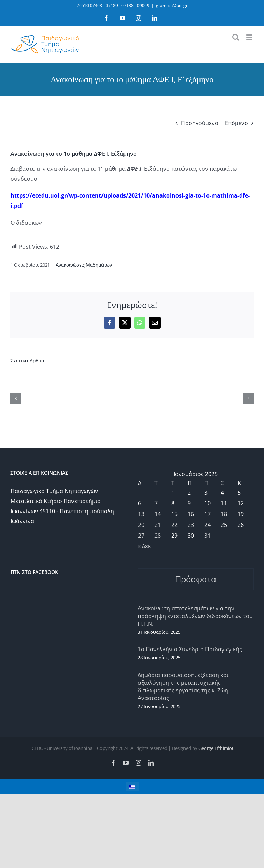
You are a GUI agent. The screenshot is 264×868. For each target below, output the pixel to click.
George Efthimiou (217, 748)
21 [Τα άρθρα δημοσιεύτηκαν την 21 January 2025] (158, 525)
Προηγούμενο (200, 123)
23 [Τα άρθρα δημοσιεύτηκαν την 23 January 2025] (191, 525)
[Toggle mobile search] (236, 37)
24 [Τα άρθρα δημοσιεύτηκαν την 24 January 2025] (208, 525)
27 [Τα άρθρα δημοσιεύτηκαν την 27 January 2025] (141, 536)
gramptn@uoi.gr (172, 5)
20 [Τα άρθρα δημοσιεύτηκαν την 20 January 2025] (141, 525)
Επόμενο (236, 123)
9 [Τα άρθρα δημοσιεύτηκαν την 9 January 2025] (189, 503)
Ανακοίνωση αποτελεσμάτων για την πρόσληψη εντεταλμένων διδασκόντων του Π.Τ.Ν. (195, 616)
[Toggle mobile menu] (250, 37)
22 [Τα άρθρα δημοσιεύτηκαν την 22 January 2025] (174, 525)
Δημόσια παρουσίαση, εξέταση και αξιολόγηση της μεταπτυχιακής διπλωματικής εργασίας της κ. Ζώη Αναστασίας (183, 686)
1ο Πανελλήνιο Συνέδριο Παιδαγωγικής (190, 649)
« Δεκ (144, 546)
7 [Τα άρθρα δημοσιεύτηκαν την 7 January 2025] (156, 503)
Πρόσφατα (196, 579)
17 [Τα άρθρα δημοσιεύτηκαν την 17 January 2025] (208, 514)
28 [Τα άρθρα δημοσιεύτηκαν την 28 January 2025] (158, 536)
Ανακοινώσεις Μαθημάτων (84, 265)
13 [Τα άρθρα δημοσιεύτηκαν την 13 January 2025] (141, 514)
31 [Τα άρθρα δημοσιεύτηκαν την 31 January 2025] (208, 536)
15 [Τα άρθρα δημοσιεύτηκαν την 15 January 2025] (174, 514)
